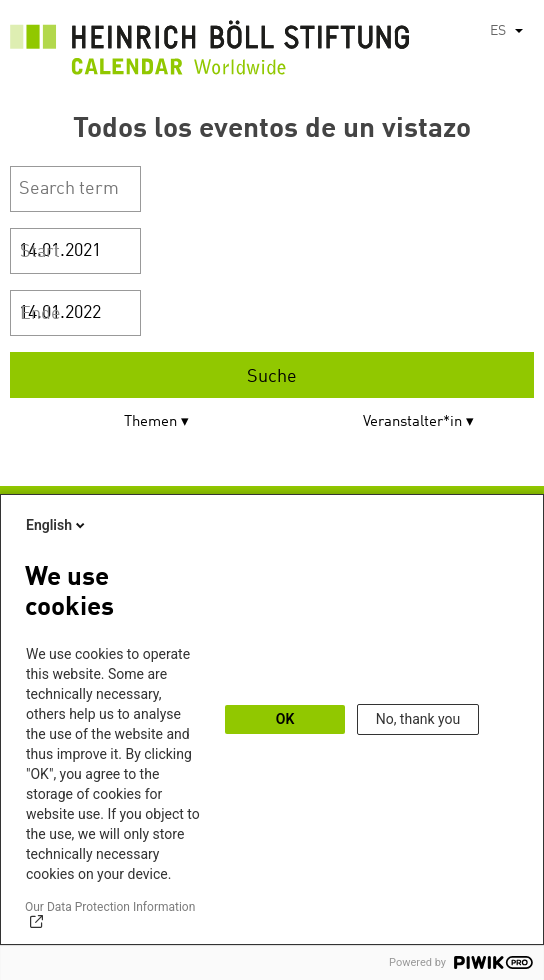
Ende (40, 314)
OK (285, 719)
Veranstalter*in (412, 422)
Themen (150, 422)
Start (40, 252)
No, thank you (418, 719)
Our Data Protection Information (110, 907)
